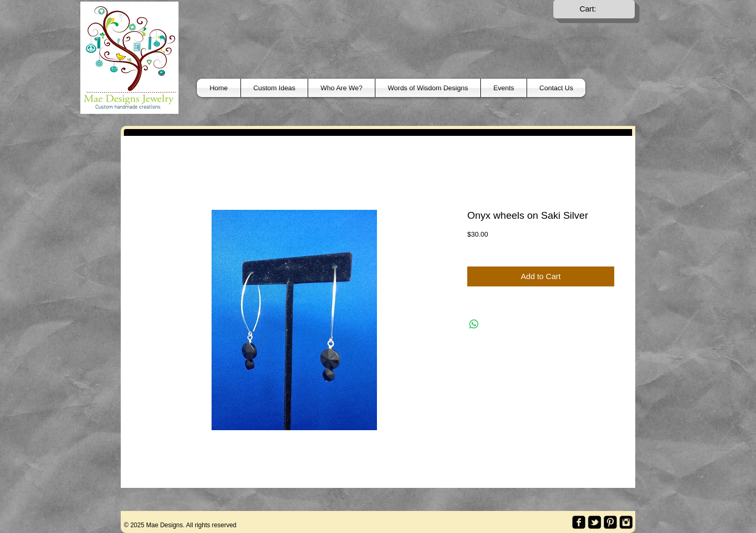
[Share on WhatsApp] (474, 324)
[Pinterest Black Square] (610, 522)
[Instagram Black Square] (626, 522)
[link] (594, 9)
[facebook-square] (579, 522)
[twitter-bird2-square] (595, 522)
